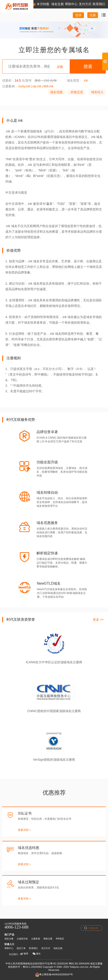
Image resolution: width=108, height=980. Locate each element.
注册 (93, 15)
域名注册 (9, 939)
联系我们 (33, 948)
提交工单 (21, 948)
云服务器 (36, 939)
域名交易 (58, 948)
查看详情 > (24, 830)
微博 (24, 954)
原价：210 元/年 (46, 80)
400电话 (60, 939)
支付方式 (46, 948)
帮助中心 (9, 948)
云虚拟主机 (22, 939)
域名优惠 (56, 92)
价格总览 (77, 92)
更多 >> (98, 620)
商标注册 (48, 939)
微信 (37, 954)
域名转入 (97, 92)
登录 (78, 15)
